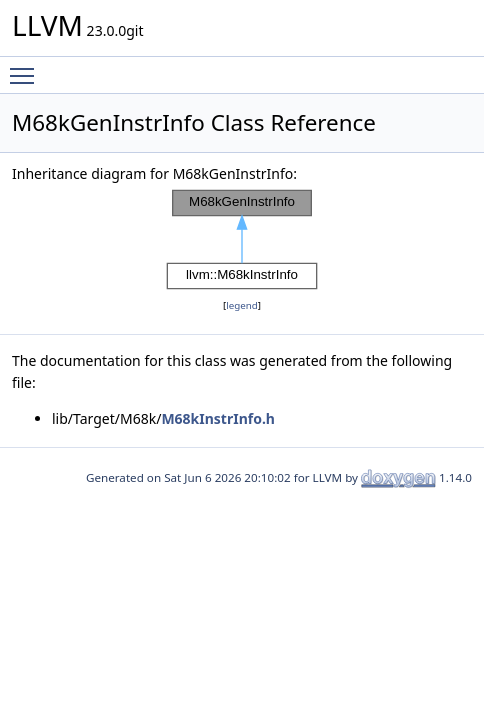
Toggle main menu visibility (27, 67)
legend (242, 305)
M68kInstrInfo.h (218, 418)
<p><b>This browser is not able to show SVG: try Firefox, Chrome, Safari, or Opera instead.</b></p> (242, 240)
